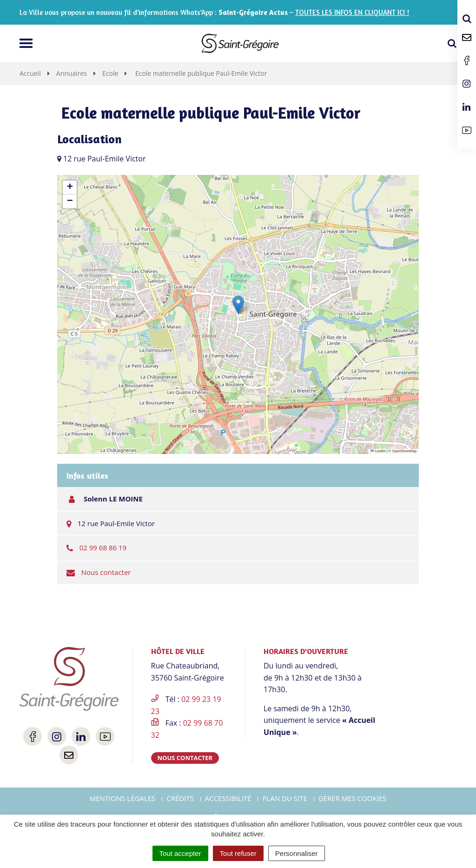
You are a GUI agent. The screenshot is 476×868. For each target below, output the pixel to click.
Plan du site (284, 798)
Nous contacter (106, 572)
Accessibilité (228, 798)
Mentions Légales (123, 798)
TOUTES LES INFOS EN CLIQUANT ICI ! (352, 12)
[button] (238, 305)
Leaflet (378, 451)
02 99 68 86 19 (103, 548)
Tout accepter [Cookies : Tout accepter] (180, 853)
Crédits (180, 798)
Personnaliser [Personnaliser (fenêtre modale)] (297, 853)
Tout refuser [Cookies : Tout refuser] (238, 853)
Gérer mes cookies (353, 798)
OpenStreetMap (404, 451)
